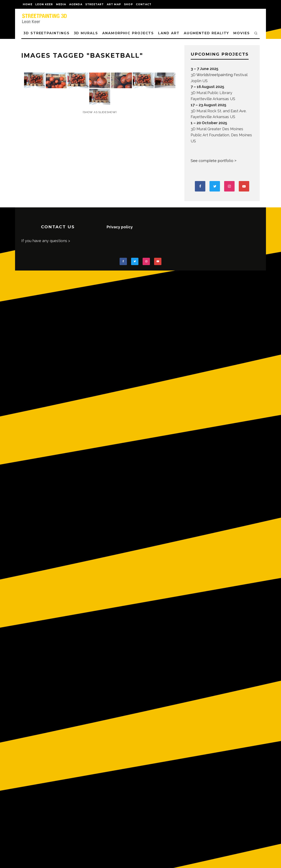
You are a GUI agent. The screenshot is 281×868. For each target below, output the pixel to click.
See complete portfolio (212, 161)
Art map (114, 4)
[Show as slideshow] (100, 112)
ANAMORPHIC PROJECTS (128, 33)
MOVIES (242, 33)
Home (28, 4)
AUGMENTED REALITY (207, 33)
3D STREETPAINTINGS (47, 33)
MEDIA (61, 4)
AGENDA (76, 4)
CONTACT (144, 4)
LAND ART (169, 33)
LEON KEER (44, 4)
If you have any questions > (46, 241)
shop (128, 4)
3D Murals (86, 33)
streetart (95, 4)
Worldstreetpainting (215, 75)
